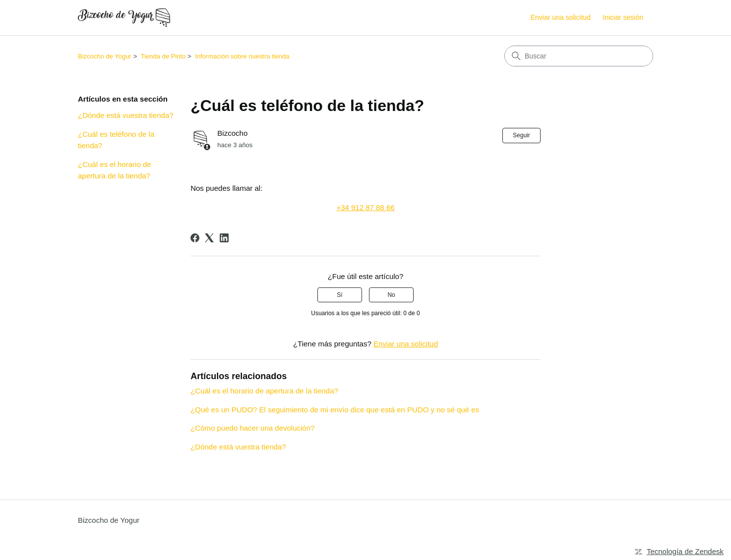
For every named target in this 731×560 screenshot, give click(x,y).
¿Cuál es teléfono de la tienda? (116, 140)
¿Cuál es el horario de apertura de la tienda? (115, 170)
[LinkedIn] (224, 238)
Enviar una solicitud (561, 17)
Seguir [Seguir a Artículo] (521, 135)
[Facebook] (195, 238)
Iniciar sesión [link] (623, 17)
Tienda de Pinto (163, 56)
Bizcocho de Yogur (105, 56)
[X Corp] (209, 238)
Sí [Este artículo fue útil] (339, 295)
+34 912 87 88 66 (365, 207)
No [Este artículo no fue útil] (391, 295)
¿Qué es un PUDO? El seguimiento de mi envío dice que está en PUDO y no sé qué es (335, 410)
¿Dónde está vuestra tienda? (126, 115)
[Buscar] (579, 56)
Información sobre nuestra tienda (243, 56)
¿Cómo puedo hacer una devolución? (252, 428)
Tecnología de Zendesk (685, 551)
